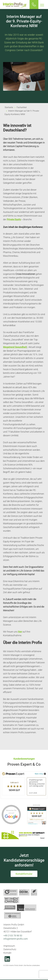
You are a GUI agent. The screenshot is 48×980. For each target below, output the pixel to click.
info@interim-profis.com (16, 939)
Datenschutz (10, 949)
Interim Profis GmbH (15, 5)
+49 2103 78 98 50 (13, 936)
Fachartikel (22, 107)
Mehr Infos (40, 774)
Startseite (9, 107)
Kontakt (7, 953)
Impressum (9, 946)
